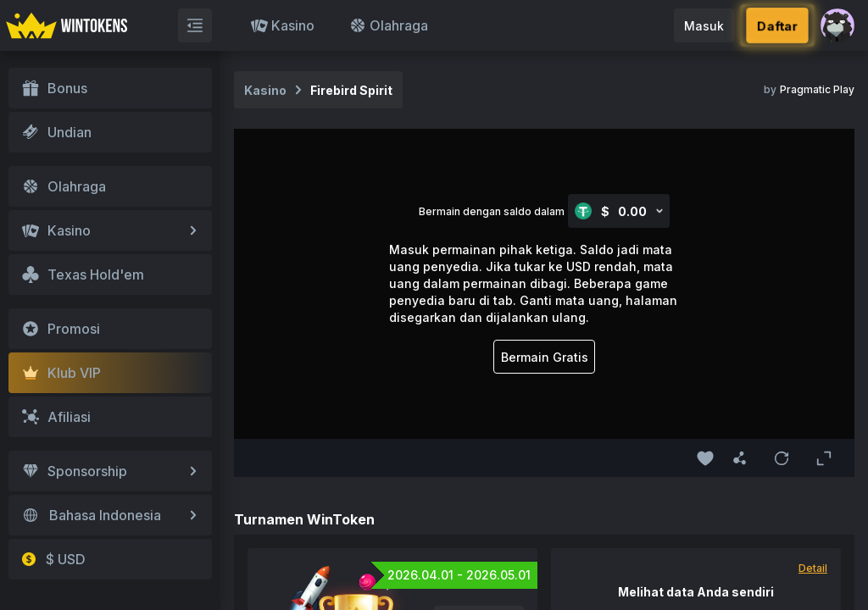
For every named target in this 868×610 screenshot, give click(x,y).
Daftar (778, 25)
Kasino (283, 25)
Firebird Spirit (351, 90)
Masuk (704, 26)
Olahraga (389, 25)
